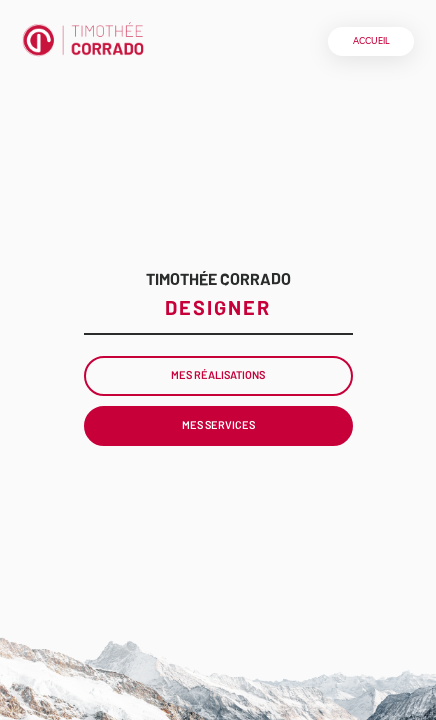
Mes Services (218, 424)
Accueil (371, 40)
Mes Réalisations (218, 374)
